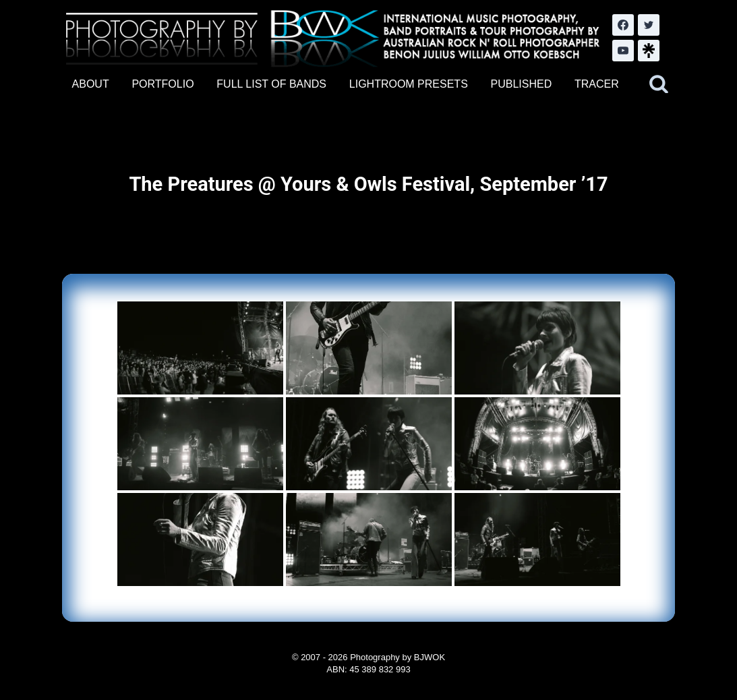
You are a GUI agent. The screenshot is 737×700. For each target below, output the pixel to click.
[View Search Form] (659, 84)
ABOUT (91, 84)
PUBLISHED (522, 84)
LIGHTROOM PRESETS (409, 84)
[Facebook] (623, 25)
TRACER (597, 84)
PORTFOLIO (163, 84)
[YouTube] (623, 51)
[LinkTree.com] (649, 51)
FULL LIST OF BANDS (271, 84)
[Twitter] (649, 25)
